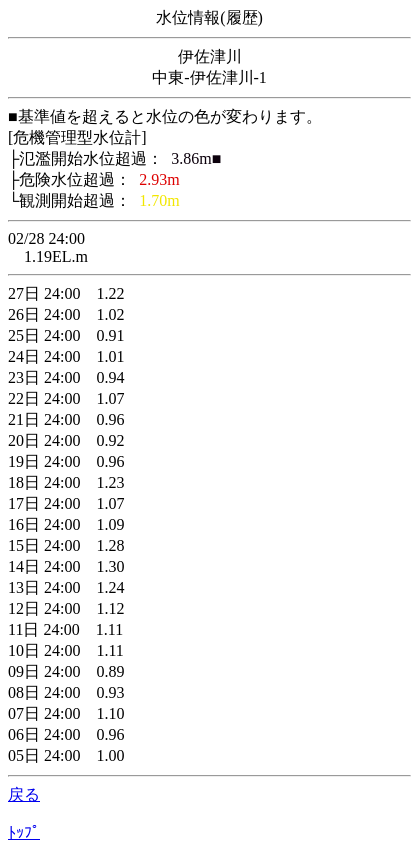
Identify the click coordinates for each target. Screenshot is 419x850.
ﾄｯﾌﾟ (24, 832)
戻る (24, 794)
